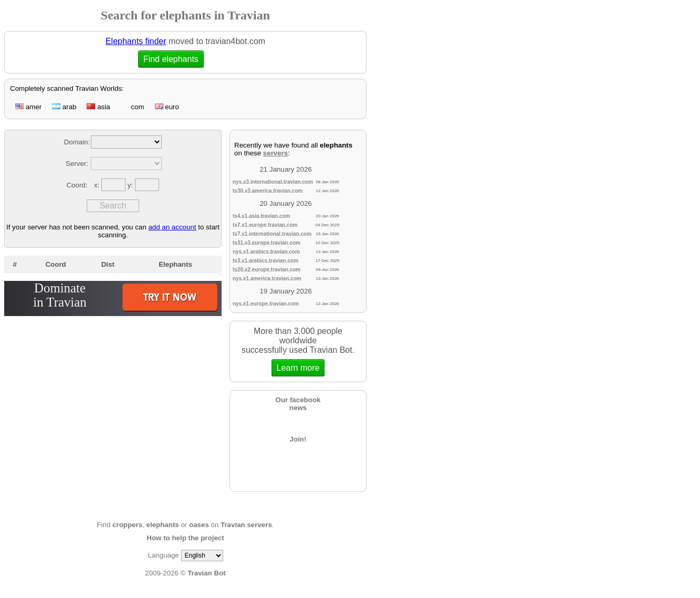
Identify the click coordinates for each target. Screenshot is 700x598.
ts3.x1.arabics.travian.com (265, 261)
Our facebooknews (298, 404)
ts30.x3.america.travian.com (268, 191)
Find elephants (170, 59)
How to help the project (185, 538)
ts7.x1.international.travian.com (272, 234)
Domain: (77, 142)
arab (64, 107)
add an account (172, 227)
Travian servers (246, 525)
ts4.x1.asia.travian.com (262, 216)
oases (199, 525)
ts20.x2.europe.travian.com (267, 270)
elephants (163, 525)
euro (167, 107)
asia (98, 107)
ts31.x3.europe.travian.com (267, 243)
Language (163, 555)
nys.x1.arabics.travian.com (266, 252)
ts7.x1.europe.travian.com (265, 225)
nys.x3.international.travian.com (273, 182)
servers (275, 153)
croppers (127, 525)
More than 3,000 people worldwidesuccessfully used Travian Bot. (298, 352)
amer (28, 107)
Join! (298, 439)
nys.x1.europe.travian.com (266, 304)
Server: (77, 164)
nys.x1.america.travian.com (267, 279)
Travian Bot (207, 573)
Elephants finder (136, 41)
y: (131, 185)
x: (98, 185)
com (133, 107)
